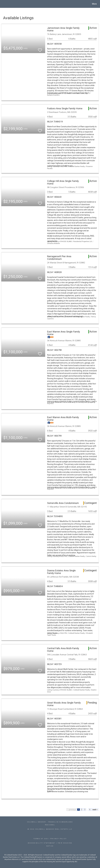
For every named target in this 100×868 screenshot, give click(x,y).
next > (95, 810)
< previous (72, 810)
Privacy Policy (59, 839)
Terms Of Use (41, 839)
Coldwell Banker (37, 822)
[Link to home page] (3, 4)
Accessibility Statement (42, 843)
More (94, 4)
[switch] (40, 49)
